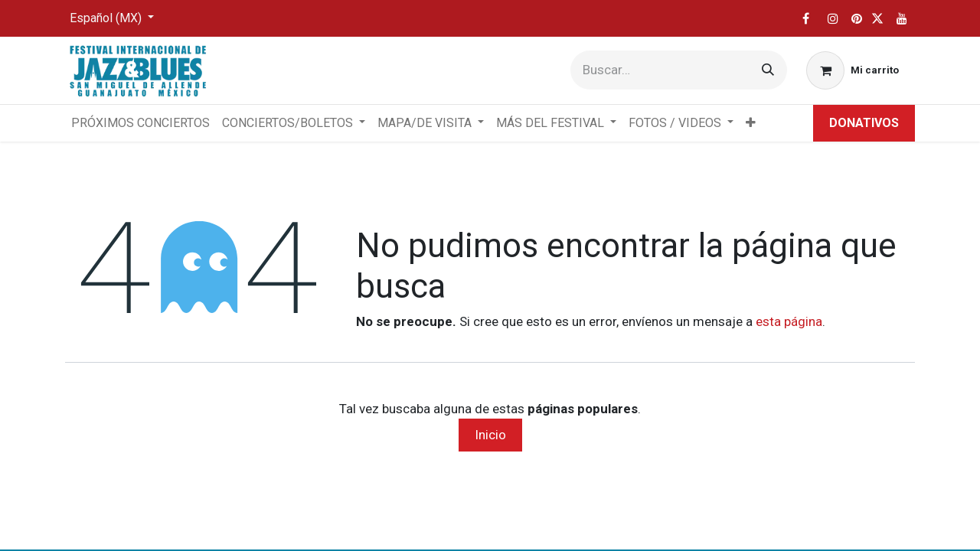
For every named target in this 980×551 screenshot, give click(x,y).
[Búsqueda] (768, 70)
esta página (789, 321)
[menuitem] (140, 123)
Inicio (490, 435)
